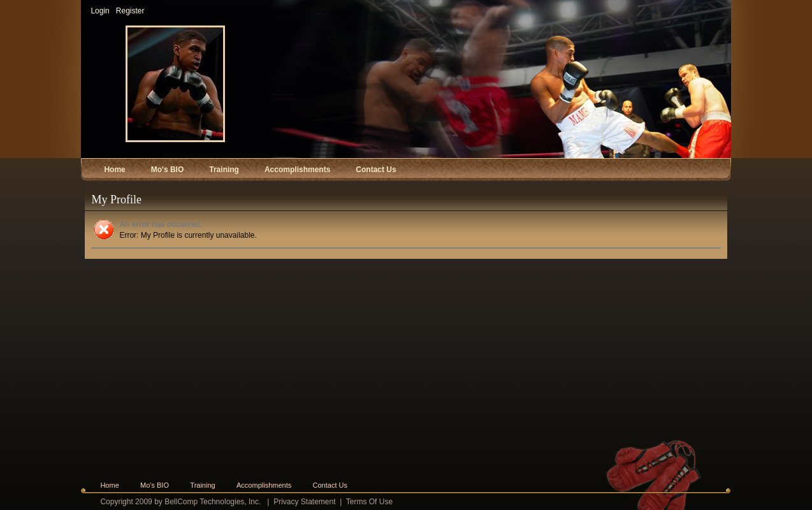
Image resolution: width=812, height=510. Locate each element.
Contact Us (330, 485)
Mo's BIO (155, 485)
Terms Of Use (369, 502)
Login (100, 11)
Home (109, 485)
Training (202, 485)
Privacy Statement (304, 502)
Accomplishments (264, 485)
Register (130, 11)
